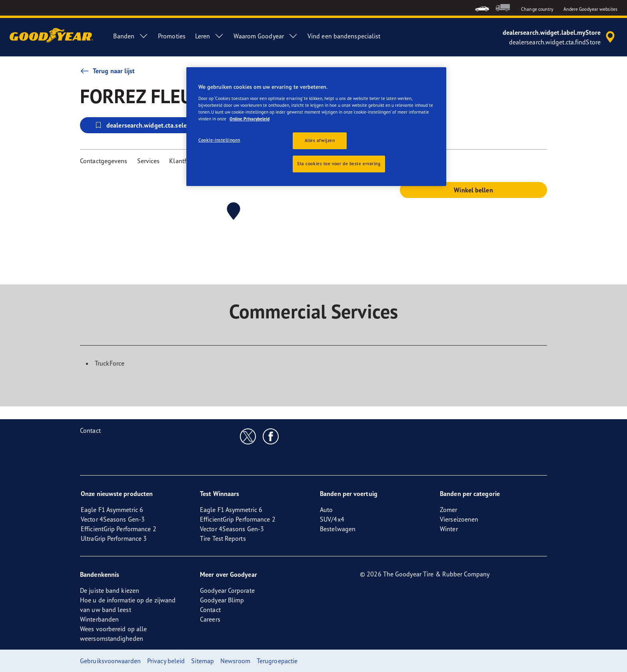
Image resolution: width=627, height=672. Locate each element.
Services (149, 161)
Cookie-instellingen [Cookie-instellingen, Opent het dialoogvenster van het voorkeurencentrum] (219, 140)
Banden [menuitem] (131, 36)
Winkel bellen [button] (473, 190)
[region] (316, 127)
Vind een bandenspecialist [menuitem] (344, 36)
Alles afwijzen (320, 140)
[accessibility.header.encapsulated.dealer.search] (560, 37)
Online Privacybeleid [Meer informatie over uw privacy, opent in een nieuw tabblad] (250, 119)
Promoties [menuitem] (172, 36)
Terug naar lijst (108, 71)
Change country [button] (537, 9)
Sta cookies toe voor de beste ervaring (339, 164)
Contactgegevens (104, 161)
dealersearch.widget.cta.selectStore (150, 125)
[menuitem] (482, 8)
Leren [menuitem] (210, 36)
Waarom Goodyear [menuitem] (266, 36)
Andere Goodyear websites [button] (590, 9)
